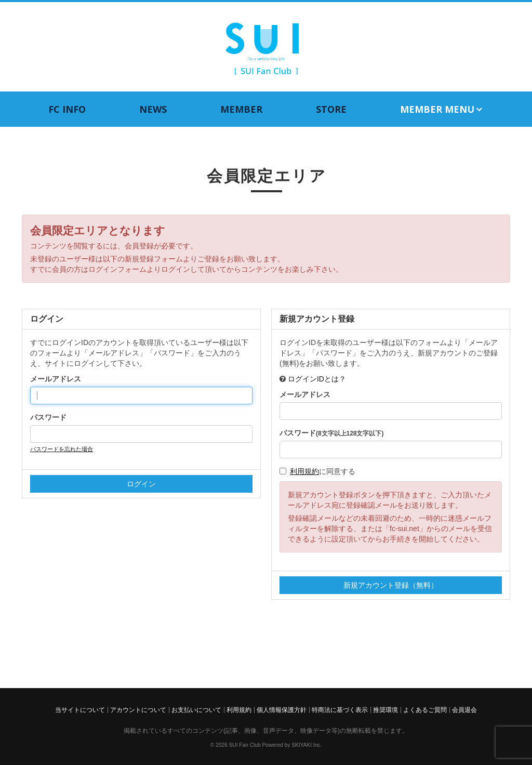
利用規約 (304, 471)
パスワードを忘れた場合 (62, 449)
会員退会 (464, 710)
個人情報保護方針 (282, 710)
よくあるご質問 (425, 710)
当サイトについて (80, 710)
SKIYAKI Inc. (307, 745)
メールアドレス (56, 379)
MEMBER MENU (442, 109)
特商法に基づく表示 (340, 710)
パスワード (48, 417)
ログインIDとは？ (317, 379)
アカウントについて (138, 710)
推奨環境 (385, 710)
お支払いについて (196, 710)
